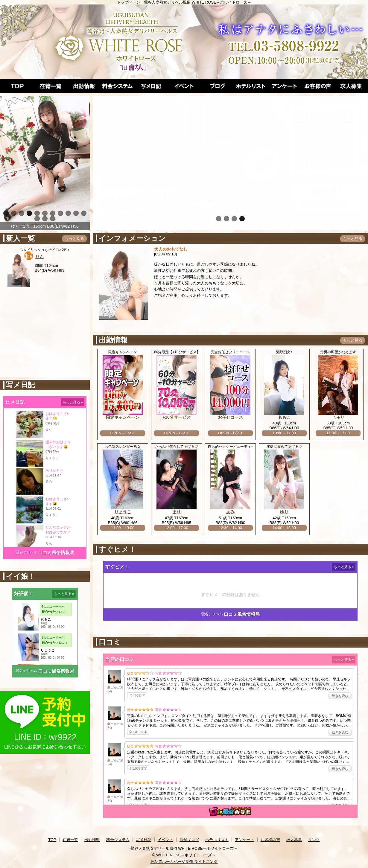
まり (177, 512)
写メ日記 (144, 840)
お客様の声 (270, 840)
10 (76, 213)
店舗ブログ (189, 840)
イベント (165, 840)
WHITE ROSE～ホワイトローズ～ (186, 855)
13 (45, 219)
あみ (230, 512)
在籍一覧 (70, 840)
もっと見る (74, 239)
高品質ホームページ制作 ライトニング (184, 862)
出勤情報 (92, 840)
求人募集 (294, 840)
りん (39, 257)
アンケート (245, 840)
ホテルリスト (217, 840)
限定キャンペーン (123, 417)
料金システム (118, 840)
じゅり (338, 417)
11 (84, 213)
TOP (52, 840)
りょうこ (123, 512)
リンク (314, 840)
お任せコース (230, 417)
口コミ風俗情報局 (56, 553)
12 (37, 219)
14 (53, 219)
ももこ (284, 417)
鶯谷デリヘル (27, 552)
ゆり (284, 512)
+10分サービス (177, 417)
